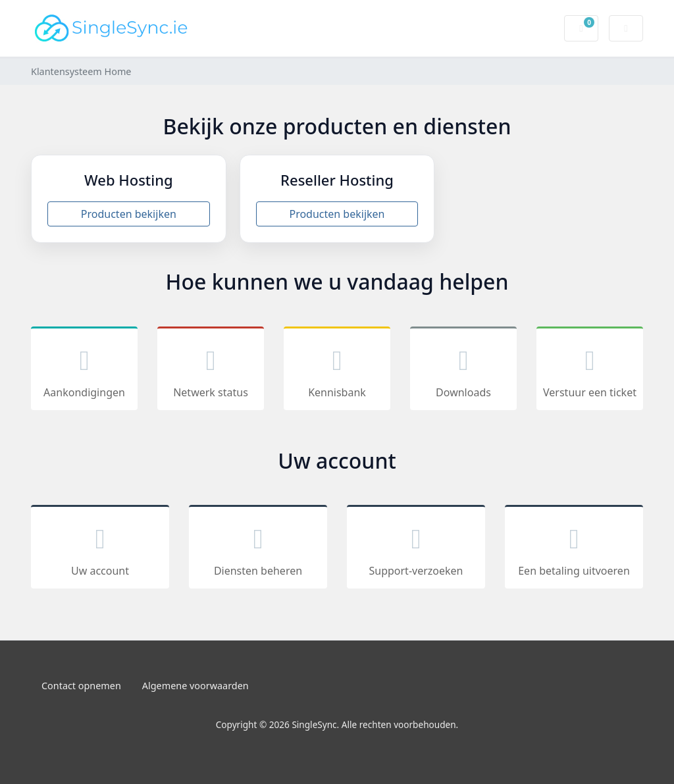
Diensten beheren (258, 549)
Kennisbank (337, 371)
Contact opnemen (81, 686)
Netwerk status (211, 371)
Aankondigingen (84, 371)
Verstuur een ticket (590, 371)
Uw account (100, 549)
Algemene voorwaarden (195, 686)
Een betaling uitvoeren (574, 549)
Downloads (463, 371)
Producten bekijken (129, 214)
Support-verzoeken (416, 549)
